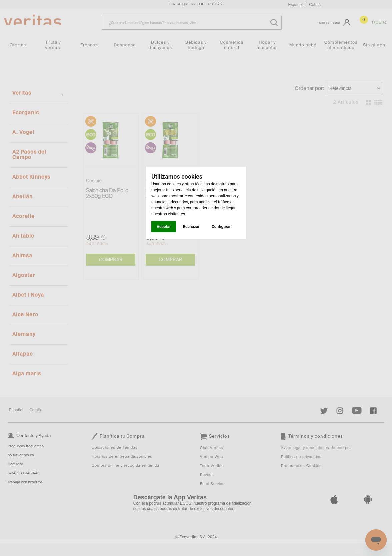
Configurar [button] (221, 227)
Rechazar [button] (191, 227)
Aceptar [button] (164, 227)
